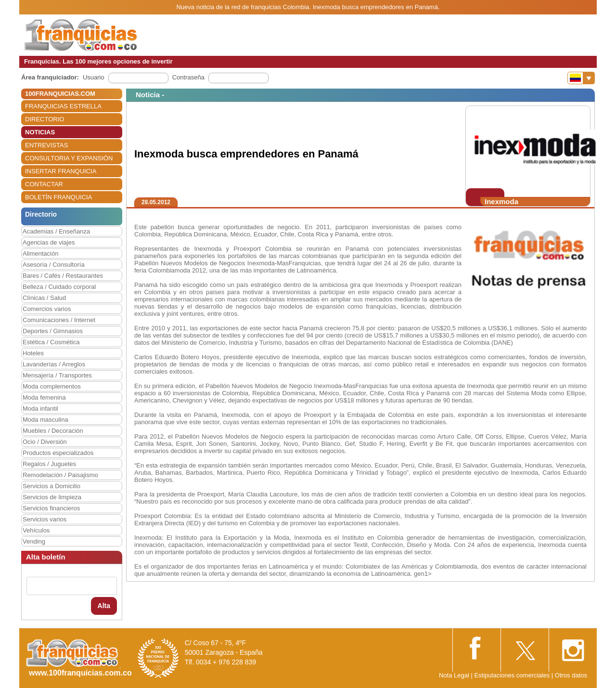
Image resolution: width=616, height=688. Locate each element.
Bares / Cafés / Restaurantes (63, 276)
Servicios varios (45, 519)
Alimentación (40, 253)
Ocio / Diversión (45, 442)
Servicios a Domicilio (51, 486)
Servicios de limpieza (52, 497)
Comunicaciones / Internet (59, 320)
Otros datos (571, 675)
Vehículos (36, 530)
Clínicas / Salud (44, 298)
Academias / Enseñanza (56, 231)
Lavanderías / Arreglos (54, 364)
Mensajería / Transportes (57, 375)
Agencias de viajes (49, 242)
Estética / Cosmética (51, 342)
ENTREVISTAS (46, 145)
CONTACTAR (44, 184)
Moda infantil (40, 409)
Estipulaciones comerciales (513, 675)
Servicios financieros (51, 508)
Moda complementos (52, 386)
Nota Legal (454, 675)
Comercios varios (47, 309)
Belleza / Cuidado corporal (59, 287)
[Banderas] (581, 78)
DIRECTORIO (45, 119)
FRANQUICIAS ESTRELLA (63, 106)
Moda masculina (45, 420)
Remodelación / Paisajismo (60, 475)
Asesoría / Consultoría (54, 265)
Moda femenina (44, 397)
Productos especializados (58, 453)
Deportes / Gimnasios (53, 331)
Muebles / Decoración (53, 431)
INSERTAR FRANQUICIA (61, 171)
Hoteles (33, 353)
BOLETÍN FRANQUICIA (58, 197)
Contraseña (188, 77)
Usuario (94, 77)
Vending (34, 541)
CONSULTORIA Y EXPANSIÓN (69, 158)
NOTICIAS (40, 132)
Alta (104, 606)
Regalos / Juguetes (49, 464)
